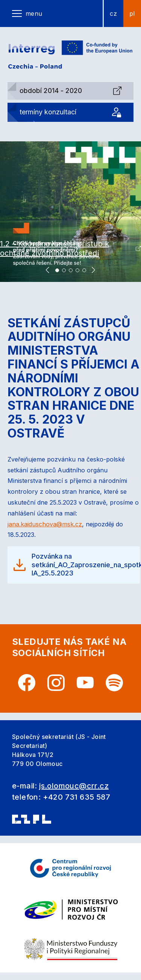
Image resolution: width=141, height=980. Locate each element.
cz (113, 13)
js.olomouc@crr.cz (74, 786)
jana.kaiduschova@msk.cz (45, 524)
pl (132, 13)
